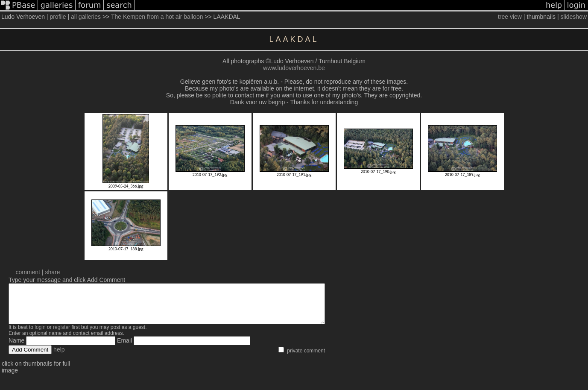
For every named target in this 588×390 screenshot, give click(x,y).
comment (28, 272)
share (52, 272)
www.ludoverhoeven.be (294, 68)
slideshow (574, 17)
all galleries (86, 17)
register (61, 335)
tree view (510, 17)
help (59, 357)
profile (58, 17)
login (40, 335)
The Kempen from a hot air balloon (157, 17)
